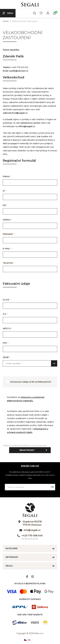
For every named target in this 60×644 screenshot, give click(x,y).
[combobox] (30, 363)
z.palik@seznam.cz (19, 71)
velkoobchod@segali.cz (15, 113)
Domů (6, 21)
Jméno (7, 220)
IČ (5, 191)
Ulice (7, 300)
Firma (7, 177)
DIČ (5, 205)
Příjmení (9, 234)
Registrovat (34, 450)
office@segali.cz (27, 126)
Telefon (9, 263)
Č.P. (6, 314)
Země (7, 357)
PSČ (6, 343)
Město (7, 329)
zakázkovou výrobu (30, 123)
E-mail (7, 249)
